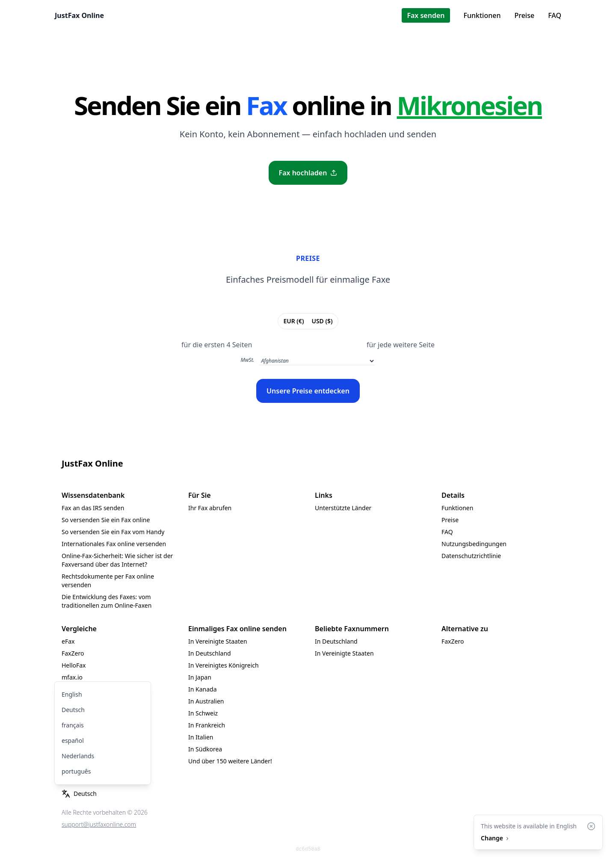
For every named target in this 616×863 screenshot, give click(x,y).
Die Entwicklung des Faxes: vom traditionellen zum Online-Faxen (107, 601)
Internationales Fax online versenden (114, 544)
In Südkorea (205, 749)
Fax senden (426, 15)
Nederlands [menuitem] (78, 756)
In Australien (206, 701)
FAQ (555, 15)
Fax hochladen (308, 173)
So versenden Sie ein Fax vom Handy (113, 532)
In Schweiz (203, 713)
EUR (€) (293, 321)
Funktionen (482, 15)
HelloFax (74, 665)
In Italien (201, 737)
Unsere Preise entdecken (308, 391)
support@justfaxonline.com (99, 824)
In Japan (200, 677)
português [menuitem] (76, 771)
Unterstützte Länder (343, 508)
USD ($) (322, 321)
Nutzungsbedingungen (474, 544)
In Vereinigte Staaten (218, 641)
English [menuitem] (72, 694)
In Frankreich (207, 725)
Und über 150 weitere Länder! (230, 761)
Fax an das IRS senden (93, 508)
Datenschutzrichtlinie (471, 556)
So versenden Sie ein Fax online (106, 520)
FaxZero (73, 653)
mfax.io (72, 677)
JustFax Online (79, 15)
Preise (524, 15)
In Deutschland (210, 653)
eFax (68, 641)
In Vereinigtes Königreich (224, 665)
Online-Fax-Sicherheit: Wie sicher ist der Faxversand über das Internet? (117, 560)
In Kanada (203, 689)
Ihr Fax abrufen (210, 508)
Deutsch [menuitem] (73, 710)
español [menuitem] (73, 740)
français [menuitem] (73, 725)
